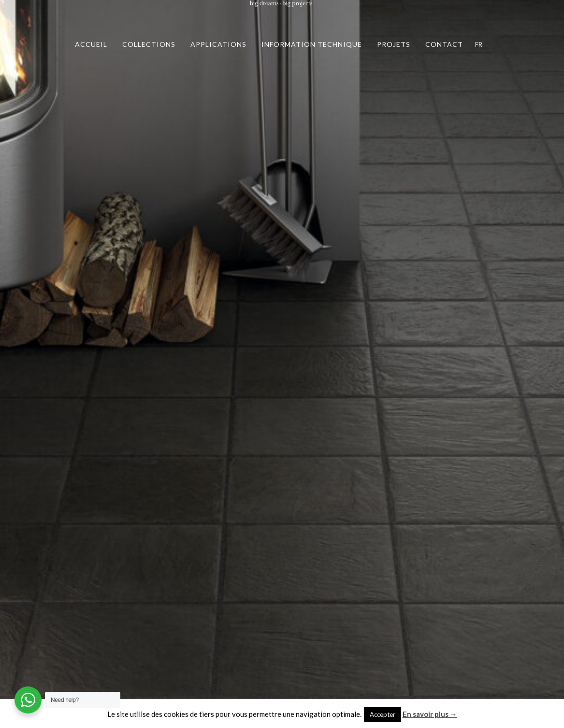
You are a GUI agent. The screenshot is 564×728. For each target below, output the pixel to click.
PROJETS (394, 44)
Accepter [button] (383, 714)
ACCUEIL (91, 44)
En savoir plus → (430, 714)
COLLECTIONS (149, 44)
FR (479, 44)
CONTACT (444, 44)
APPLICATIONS (218, 44)
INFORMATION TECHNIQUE (312, 44)
